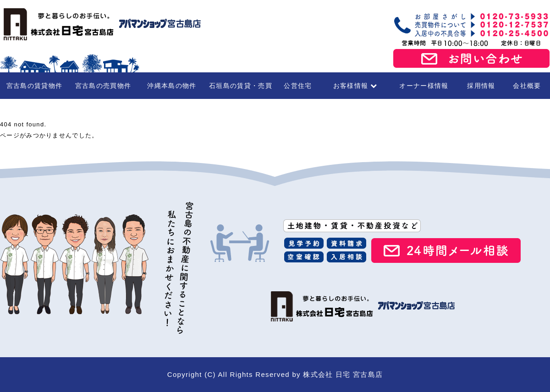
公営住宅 (298, 86)
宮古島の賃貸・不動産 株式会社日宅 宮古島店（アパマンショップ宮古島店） (101, 24)
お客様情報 (355, 86)
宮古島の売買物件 (103, 86)
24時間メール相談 (446, 250)
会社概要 (527, 86)
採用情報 (481, 86)
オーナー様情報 (424, 86)
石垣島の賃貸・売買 (241, 86)
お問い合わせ (472, 59)
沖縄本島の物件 (172, 86)
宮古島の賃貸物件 (34, 86)
